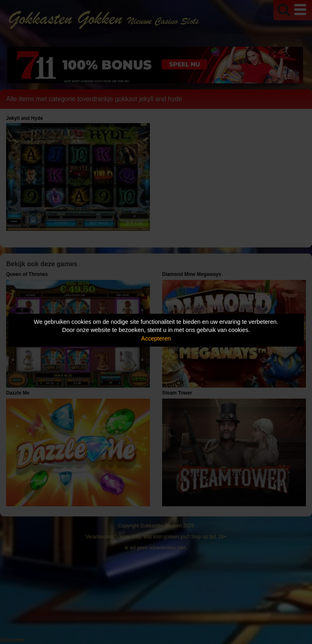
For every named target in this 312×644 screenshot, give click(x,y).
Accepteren (156, 338)
